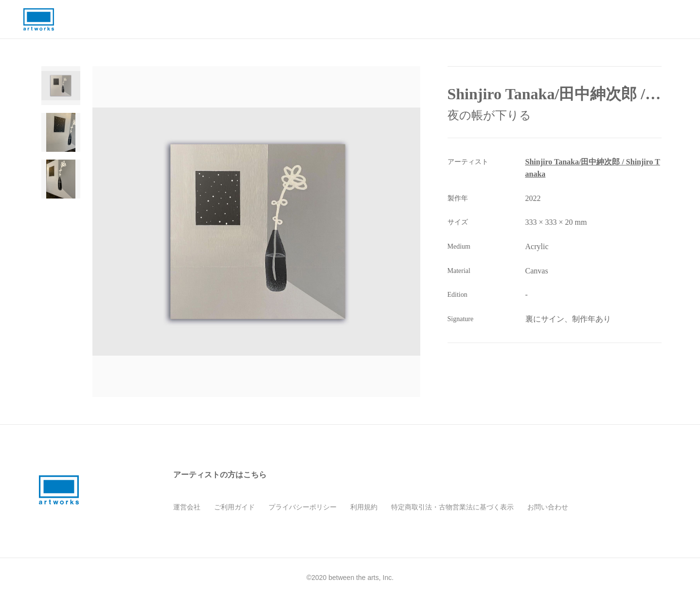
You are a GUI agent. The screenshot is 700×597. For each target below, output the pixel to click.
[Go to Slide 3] (61, 179)
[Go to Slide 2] (61, 132)
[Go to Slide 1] (61, 86)
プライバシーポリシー (303, 507)
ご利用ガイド (234, 507)
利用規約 (364, 507)
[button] (258, 232)
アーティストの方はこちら (220, 475)
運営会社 (187, 507)
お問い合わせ (548, 507)
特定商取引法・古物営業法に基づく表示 (452, 507)
